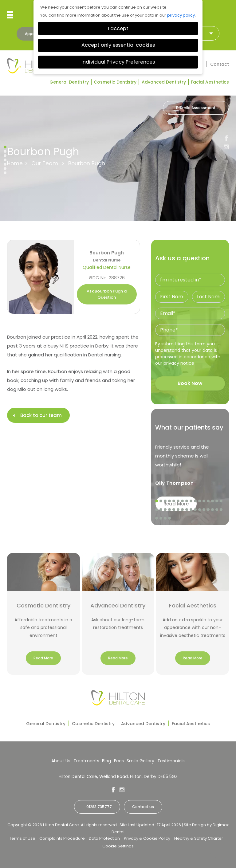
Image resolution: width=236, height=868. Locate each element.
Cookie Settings (118, 846)
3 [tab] (165, 501)
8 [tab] (187, 501)
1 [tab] (157, 501)
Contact (220, 64)
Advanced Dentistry (164, 82)
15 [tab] (217, 501)
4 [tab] (170, 501)
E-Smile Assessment (196, 108)
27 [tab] (200, 510)
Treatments (86, 761)
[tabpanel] (190, 467)
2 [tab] (161, 501)
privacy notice (179, 363)
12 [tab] (204, 501)
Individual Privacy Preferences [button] (118, 62)
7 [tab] (183, 501)
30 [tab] (213, 510)
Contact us (143, 807)
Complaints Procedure (62, 838)
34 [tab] (161, 518)
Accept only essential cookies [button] (118, 45)
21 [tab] (174, 510)
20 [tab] (170, 510)
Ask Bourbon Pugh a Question (107, 294)
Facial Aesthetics (210, 82)
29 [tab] (208, 510)
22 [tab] (178, 510)
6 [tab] (178, 501)
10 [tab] (195, 501)
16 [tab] (221, 501)
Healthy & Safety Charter (199, 838)
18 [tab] (161, 510)
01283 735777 (99, 807)
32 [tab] (221, 510)
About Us (61, 761)
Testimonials (171, 761)
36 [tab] (170, 518)
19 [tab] (165, 510)
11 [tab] (200, 501)
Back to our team (41, 415)
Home (15, 163)
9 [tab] (191, 501)
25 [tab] (191, 510)
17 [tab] (157, 510)
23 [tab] (183, 510)
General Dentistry (69, 82)
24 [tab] (187, 510)
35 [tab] (165, 518)
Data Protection (104, 838)
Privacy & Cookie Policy (147, 838)
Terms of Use (22, 838)
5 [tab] (174, 501)
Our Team (45, 163)
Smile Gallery (140, 761)
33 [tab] (157, 518)
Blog (106, 761)
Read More (43, 658)
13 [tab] (208, 501)
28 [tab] (204, 510)
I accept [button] (118, 28)
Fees (119, 761)
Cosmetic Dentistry (115, 82)
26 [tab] (195, 510)
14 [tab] (213, 501)
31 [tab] (217, 510)
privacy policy (181, 15)
